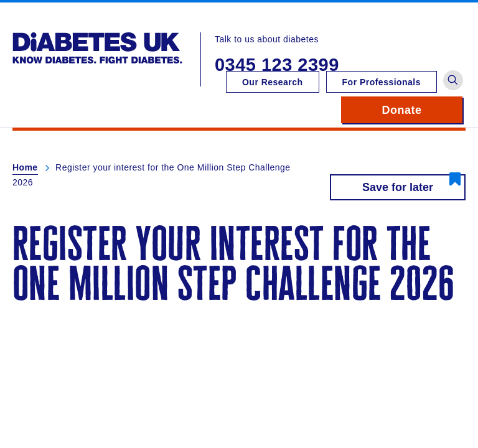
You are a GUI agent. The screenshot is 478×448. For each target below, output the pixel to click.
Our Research (273, 82)
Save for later (398, 187)
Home (25, 167)
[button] (453, 80)
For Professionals (382, 82)
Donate (422, 110)
